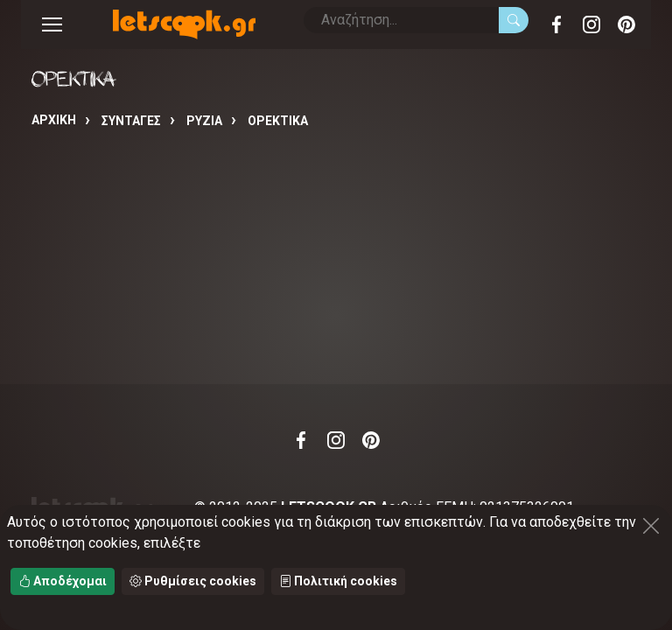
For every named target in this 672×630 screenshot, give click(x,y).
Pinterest (626, 24)
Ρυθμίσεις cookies (193, 581)
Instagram (591, 24)
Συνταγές (131, 121)
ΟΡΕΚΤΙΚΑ (278, 121)
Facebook (556, 24)
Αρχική (54, 120)
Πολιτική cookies (338, 581)
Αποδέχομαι (63, 581)
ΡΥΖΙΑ (204, 121)
